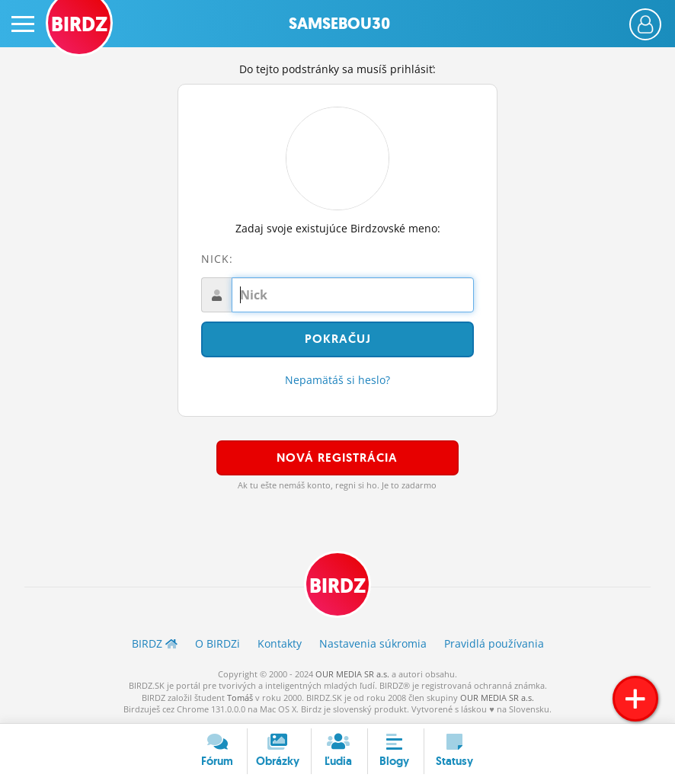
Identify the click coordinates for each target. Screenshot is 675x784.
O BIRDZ (218, 643)
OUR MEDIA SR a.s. (352, 674)
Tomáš (240, 698)
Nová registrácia (337, 458)
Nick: (217, 259)
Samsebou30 (339, 24)
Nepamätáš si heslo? (337, 380)
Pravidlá (494, 643)
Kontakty (280, 643)
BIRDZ (337, 586)
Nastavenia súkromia (373, 643)
